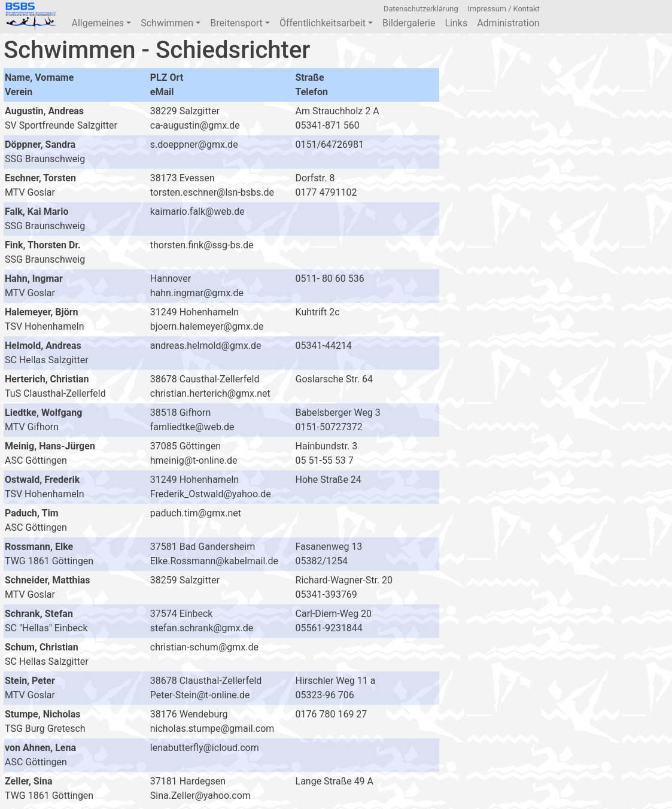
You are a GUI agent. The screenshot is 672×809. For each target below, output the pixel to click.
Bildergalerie (409, 23)
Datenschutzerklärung (421, 9)
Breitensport (240, 23)
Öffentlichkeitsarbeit (326, 23)
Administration (508, 23)
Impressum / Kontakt (504, 9)
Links (456, 23)
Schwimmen (171, 23)
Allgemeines (101, 23)
